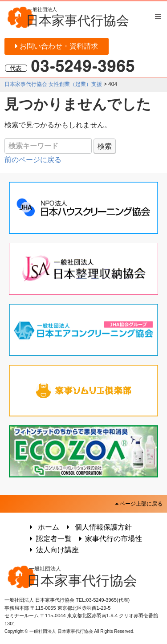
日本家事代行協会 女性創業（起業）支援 (53, 84)
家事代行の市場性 (109, 539)
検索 (105, 146)
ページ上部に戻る (139, 504)
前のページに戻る (33, 160)
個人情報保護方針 (98, 527)
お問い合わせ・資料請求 (57, 46)
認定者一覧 (49, 539)
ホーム (43, 527)
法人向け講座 (53, 550)
